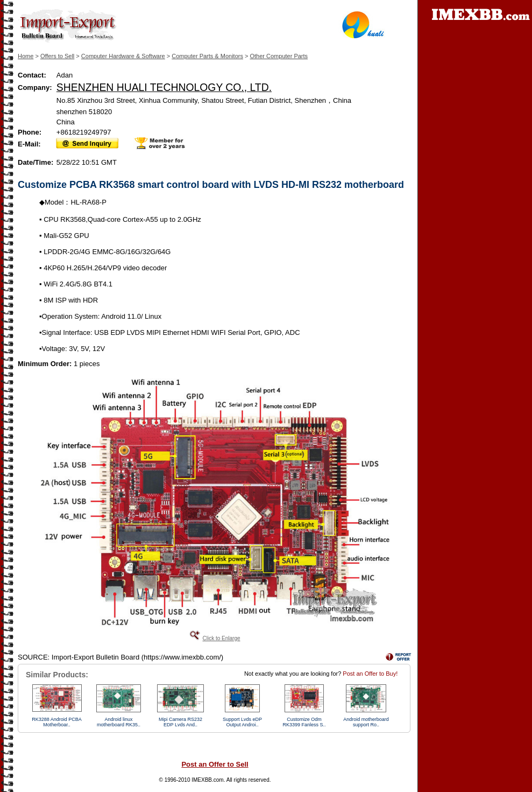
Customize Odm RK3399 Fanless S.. (304, 722)
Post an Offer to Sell (215, 764)
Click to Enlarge (221, 638)
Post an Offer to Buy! (370, 674)
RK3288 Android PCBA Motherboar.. (57, 722)
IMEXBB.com (207, 780)
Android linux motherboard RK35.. (119, 722)
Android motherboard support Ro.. (366, 722)
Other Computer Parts (279, 56)
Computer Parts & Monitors (207, 56)
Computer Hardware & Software (123, 56)
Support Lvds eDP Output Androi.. (242, 722)
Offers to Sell (57, 56)
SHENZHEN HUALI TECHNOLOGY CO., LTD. (164, 87)
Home (26, 56)
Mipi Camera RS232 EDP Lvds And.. (180, 722)
